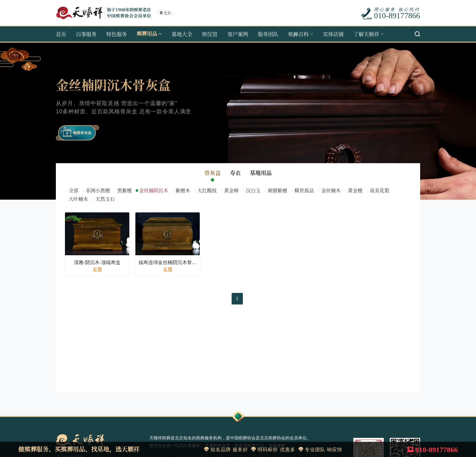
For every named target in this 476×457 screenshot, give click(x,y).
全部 (73, 190)
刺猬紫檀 (277, 190)
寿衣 (235, 173)
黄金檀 (355, 190)
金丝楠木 (331, 190)
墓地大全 (182, 34)
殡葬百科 (298, 34)
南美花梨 (379, 190)
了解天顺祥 (366, 34)
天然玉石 (105, 199)
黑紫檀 (124, 190)
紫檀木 (183, 190)
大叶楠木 (78, 199)
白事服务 (86, 34)
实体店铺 (333, 34)
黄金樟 (231, 190)
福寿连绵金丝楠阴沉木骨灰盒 (168, 262)
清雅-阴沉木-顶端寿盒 (97, 262)
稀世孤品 (304, 190)
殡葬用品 (147, 34)
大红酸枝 (207, 190)
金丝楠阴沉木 (154, 190)
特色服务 (117, 34)
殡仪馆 (210, 34)
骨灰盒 (212, 173)
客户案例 (238, 34)
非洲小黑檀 (98, 190)
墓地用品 (261, 173)
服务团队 (268, 34)
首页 (61, 34)
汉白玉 (253, 190)
